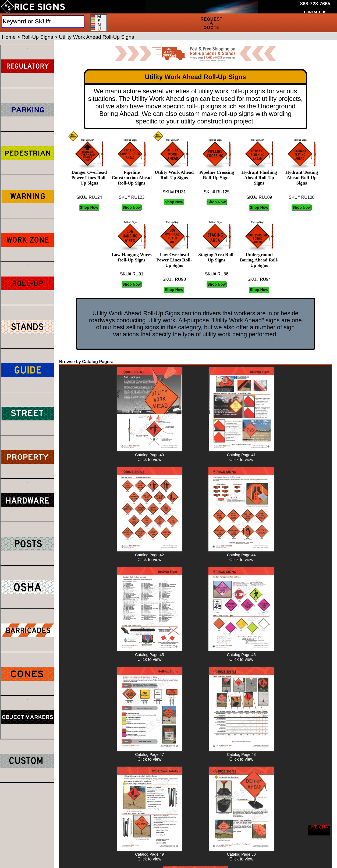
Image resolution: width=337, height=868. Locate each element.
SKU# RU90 (174, 279)
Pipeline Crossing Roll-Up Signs (217, 172)
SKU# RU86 (217, 274)
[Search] (43, 22)
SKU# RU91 (132, 274)
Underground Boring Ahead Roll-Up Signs (259, 257)
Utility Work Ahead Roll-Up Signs (174, 172)
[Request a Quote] (212, 23)
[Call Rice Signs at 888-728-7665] (315, 4)
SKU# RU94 (259, 279)
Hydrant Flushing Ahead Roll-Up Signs (259, 175)
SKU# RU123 (132, 197)
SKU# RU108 (301, 197)
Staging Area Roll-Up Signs (217, 255)
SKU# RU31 (174, 192)
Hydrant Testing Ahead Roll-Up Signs (302, 175)
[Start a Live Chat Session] (319, 830)
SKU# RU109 (259, 197)
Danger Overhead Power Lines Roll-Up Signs (89, 175)
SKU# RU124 (89, 197)
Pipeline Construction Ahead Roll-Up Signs (132, 175)
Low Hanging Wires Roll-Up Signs (132, 255)
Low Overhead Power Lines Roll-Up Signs (174, 257)
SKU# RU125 (217, 192)
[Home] (33, 7)
